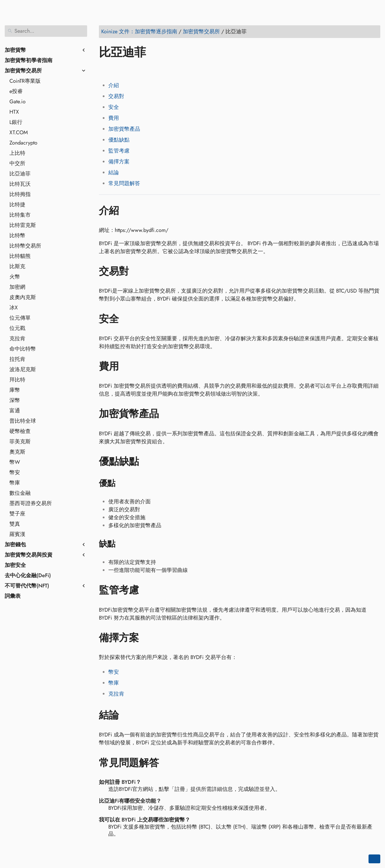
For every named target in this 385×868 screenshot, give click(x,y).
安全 (114, 107)
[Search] (46, 31)
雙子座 (17, 514)
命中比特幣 (23, 349)
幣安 (15, 472)
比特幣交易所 (25, 246)
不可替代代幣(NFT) (27, 586)
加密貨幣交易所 (23, 71)
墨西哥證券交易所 (31, 503)
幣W (15, 462)
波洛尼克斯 (23, 369)
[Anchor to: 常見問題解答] (168, 763)
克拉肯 (17, 338)
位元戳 (17, 328)
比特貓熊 (20, 256)
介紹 (114, 85)
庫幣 (15, 390)
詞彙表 (13, 596)
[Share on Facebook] (104, 69)
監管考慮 (119, 151)
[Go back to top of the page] (374, 859)
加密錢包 (15, 545)
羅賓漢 (17, 534)
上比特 (17, 153)
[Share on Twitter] (116, 69)
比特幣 (17, 235)
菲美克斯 (20, 442)
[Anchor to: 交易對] (138, 271)
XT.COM (19, 132)
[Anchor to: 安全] (128, 319)
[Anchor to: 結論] (128, 715)
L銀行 (16, 122)
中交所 (17, 163)
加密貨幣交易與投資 (29, 555)
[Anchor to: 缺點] (123, 544)
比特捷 (17, 205)
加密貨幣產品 (124, 129)
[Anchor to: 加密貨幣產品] (168, 414)
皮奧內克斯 (23, 297)
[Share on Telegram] (160, 69)
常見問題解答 (124, 183)
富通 (15, 411)
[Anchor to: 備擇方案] (148, 638)
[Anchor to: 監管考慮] (148, 590)
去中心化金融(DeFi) (28, 575)
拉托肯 (17, 359)
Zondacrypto (23, 143)
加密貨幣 (15, 50)
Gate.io (18, 102)
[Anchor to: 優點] (123, 483)
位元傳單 (20, 318)
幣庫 (15, 483)
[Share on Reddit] (138, 69)
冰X (14, 308)
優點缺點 (119, 140)
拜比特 (17, 380)
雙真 (15, 524)
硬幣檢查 (20, 431)
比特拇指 (20, 194)
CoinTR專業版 (25, 81)
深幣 (15, 400)
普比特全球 (23, 421)
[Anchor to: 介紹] (128, 210)
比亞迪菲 (20, 174)
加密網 (17, 287)
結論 (114, 172)
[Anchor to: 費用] (128, 366)
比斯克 (17, 266)
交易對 (116, 96)
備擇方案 (119, 162)
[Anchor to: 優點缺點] (148, 462)
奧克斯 (17, 452)
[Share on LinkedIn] (127, 69)
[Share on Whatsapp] (149, 69)
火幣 (15, 277)
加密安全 (15, 565)
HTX (14, 112)
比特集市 (20, 215)
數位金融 (20, 493)
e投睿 (16, 91)
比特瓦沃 (20, 184)
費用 (114, 118)
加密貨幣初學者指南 (29, 60)
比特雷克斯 (23, 225)
